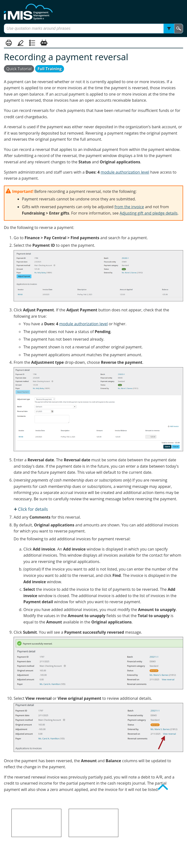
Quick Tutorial (19, 69)
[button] (169, 29)
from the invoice (129, 207)
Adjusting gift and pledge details (149, 213)
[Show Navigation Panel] (7, 12)
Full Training (50, 69)
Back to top (171, 790)
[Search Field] (93, 29)
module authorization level (125, 172)
